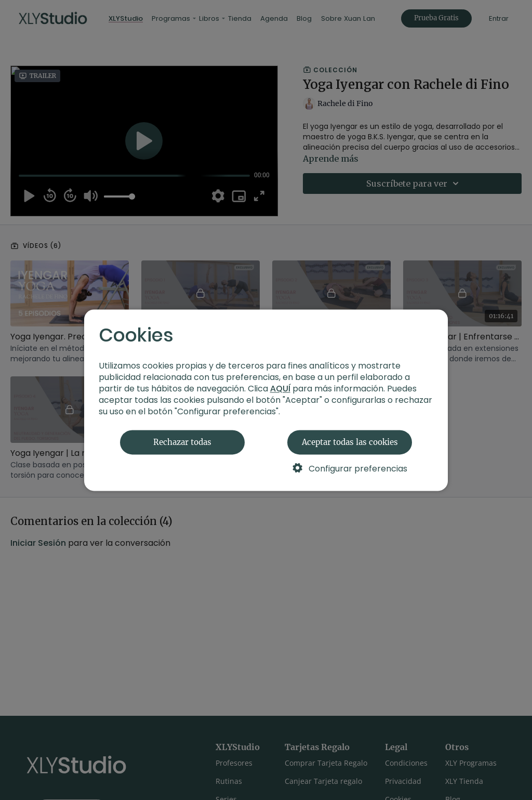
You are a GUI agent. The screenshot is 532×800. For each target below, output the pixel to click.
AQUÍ (280, 389)
